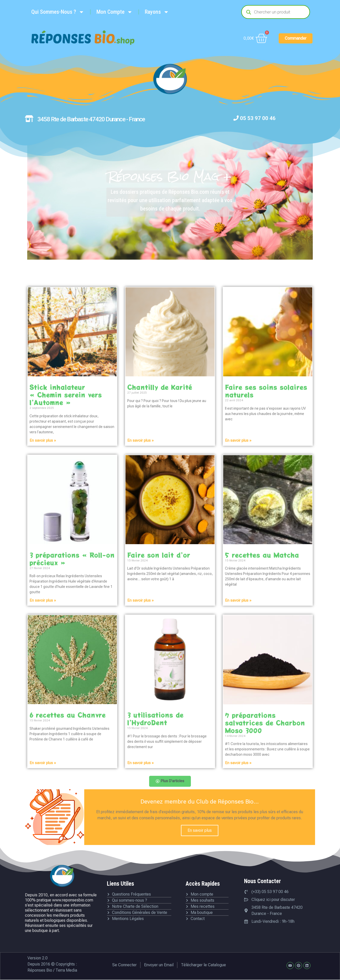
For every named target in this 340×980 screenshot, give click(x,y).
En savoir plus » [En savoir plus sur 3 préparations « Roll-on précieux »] (43, 600)
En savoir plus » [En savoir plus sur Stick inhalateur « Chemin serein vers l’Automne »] (43, 440)
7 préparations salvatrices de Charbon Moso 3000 (265, 723)
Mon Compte (115, 12)
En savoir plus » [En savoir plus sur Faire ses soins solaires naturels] (238, 440)
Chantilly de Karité (160, 387)
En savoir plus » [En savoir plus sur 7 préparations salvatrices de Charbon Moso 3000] (238, 763)
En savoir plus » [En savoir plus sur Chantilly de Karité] (140, 440)
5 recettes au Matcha (262, 555)
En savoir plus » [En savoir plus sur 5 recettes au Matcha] (238, 600)
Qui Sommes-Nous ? (58, 12)
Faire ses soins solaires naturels (266, 391)
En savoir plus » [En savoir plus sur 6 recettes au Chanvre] (43, 763)
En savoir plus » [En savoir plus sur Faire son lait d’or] (140, 600)
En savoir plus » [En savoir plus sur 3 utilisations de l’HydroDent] (140, 763)
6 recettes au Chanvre (68, 715)
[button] (170, 781)
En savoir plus (200, 831)
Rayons (157, 12)
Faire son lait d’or (159, 555)
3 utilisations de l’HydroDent (155, 719)
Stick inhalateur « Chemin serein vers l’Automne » (66, 395)
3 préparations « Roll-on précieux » (72, 559)
